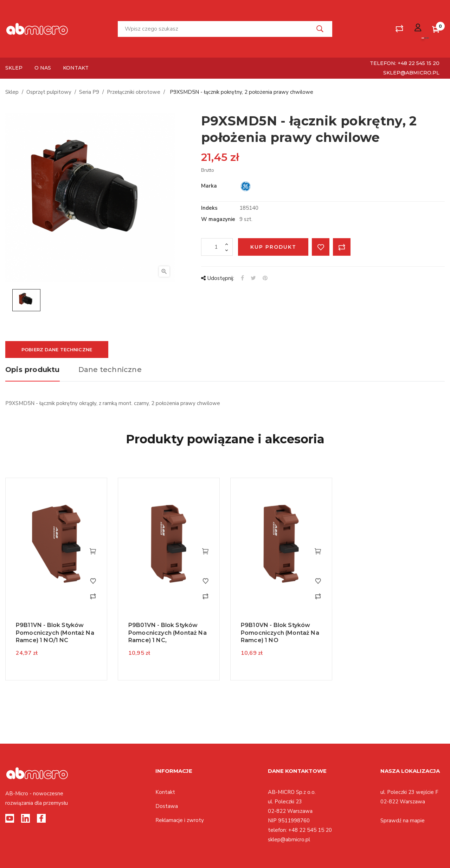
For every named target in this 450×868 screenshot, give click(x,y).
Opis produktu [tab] (33, 370)
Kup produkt (273, 247)
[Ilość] (217, 247)
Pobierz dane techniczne (57, 350)
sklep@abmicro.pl (411, 73)
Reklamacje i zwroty (180, 820)
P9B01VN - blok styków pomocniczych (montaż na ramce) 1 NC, (168, 633)
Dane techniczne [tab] (110, 370)
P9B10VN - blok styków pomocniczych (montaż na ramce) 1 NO (280, 633)
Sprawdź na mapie (403, 821)
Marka (209, 186)
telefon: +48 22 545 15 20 (405, 63)
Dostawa (167, 806)
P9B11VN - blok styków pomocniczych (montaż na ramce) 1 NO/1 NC (55, 633)
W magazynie (218, 219)
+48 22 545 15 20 (310, 830)
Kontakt (165, 792)
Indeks (209, 208)
